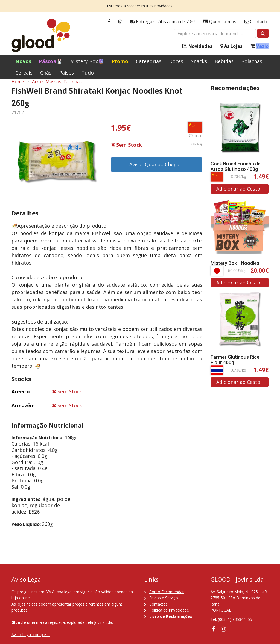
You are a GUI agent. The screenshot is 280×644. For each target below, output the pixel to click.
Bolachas (252, 61)
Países (66, 73)
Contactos (158, 604)
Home (18, 88)
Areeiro (21, 398)
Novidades (197, 46)
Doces (176, 61)
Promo (120, 61)
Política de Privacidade (169, 610)
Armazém (23, 411)
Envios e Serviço (164, 598)
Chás (46, 73)
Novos (23, 61)
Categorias (149, 61)
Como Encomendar (167, 592)
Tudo (88, 73)
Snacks (199, 61)
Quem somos (220, 22)
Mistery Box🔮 (87, 61)
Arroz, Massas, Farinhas (57, 88)
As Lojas (231, 46)
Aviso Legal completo (31, 635)
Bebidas (224, 61)
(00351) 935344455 (235, 619)
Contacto (256, 22)
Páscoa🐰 (51, 61)
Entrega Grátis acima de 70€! (163, 22)
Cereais (24, 73)
